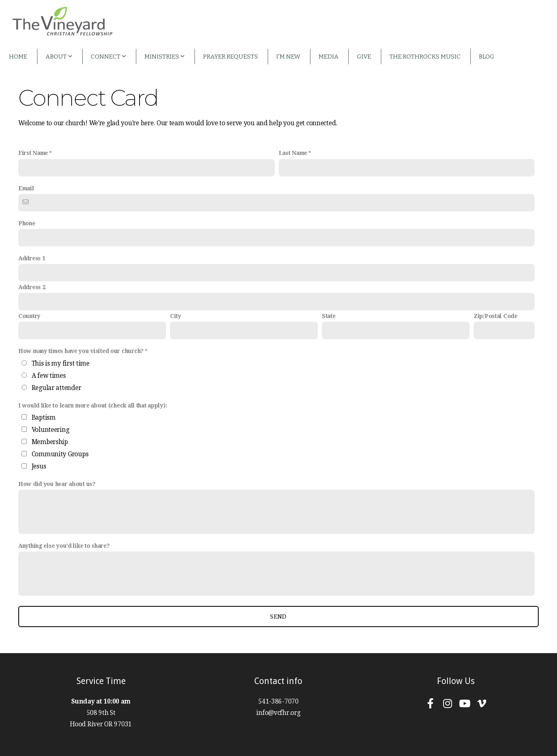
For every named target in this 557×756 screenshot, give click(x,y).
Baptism (44, 418)
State (329, 316)
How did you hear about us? (57, 484)
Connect (108, 57)
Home (18, 57)
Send (278, 617)
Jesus (39, 466)
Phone (27, 223)
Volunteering (51, 430)
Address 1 (32, 258)
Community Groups (60, 454)
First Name (33, 153)
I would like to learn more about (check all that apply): (93, 405)
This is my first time (61, 364)
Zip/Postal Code (496, 316)
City (176, 316)
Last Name (293, 153)
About (59, 57)
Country (29, 316)
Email (26, 188)
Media (329, 57)
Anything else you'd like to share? (64, 546)
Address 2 (32, 287)
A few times (49, 376)
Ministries (165, 57)
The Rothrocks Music (425, 57)
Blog (487, 57)
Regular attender (57, 388)
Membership (50, 442)
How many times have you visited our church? (81, 351)
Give (364, 57)
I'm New (288, 57)
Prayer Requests (230, 57)
